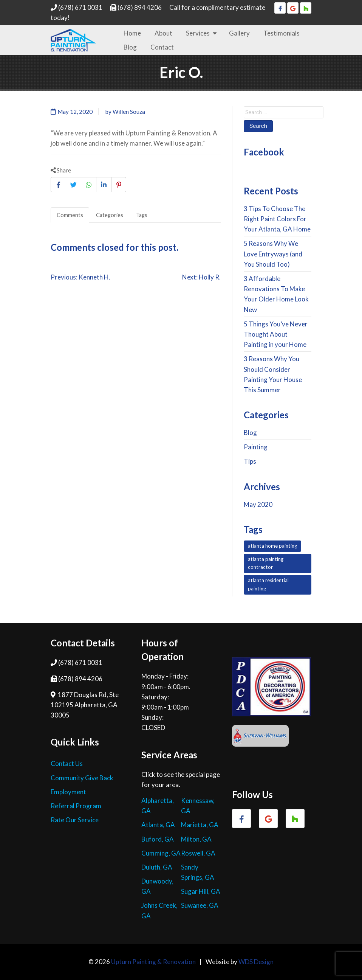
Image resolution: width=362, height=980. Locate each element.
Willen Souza (129, 112)
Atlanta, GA (158, 825)
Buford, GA (158, 839)
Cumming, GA (161, 853)
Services (198, 33)
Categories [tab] (110, 215)
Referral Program (76, 806)
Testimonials (282, 33)
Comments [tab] (70, 215)
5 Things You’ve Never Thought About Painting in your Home (276, 334)
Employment (68, 792)
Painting (256, 447)
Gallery (239, 33)
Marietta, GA (200, 825)
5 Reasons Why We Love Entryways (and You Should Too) (273, 254)
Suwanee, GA (200, 905)
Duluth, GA (157, 867)
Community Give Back (82, 778)
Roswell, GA (198, 853)
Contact (162, 47)
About (163, 33)
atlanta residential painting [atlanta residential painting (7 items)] (268, 584)
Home (132, 33)
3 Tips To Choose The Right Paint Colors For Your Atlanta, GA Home (277, 219)
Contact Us (67, 763)
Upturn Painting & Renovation (153, 962)
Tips (250, 461)
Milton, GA (196, 839)
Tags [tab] (142, 215)
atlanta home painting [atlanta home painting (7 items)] (272, 546)
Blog (130, 47)
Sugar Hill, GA (201, 891)
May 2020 (258, 504)
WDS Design (256, 962)
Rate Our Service (75, 820)
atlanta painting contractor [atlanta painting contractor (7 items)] (266, 563)
